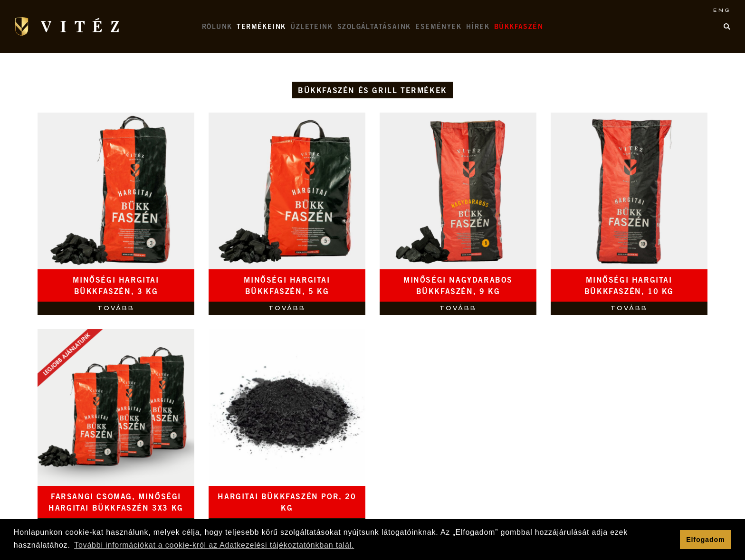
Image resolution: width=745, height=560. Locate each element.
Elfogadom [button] (706, 540)
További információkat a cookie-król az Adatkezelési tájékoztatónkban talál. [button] (214, 545)
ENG (722, 10)
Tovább (116, 308)
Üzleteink (311, 28)
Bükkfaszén (519, 28)
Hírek (478, 28)
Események (438, 28)
